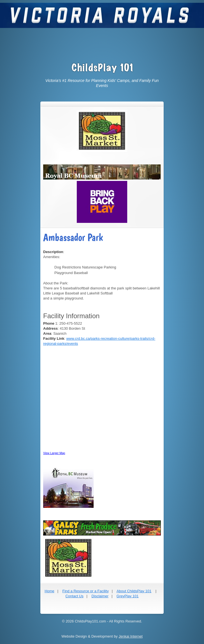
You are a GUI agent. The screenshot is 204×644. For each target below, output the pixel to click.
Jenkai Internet (130, 636)
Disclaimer (100, 596)
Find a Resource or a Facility (85, 591)
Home (49, 591)
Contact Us (74, 596)
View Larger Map (54, 453)
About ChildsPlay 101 (134, 591)
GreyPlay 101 (128, 596)
